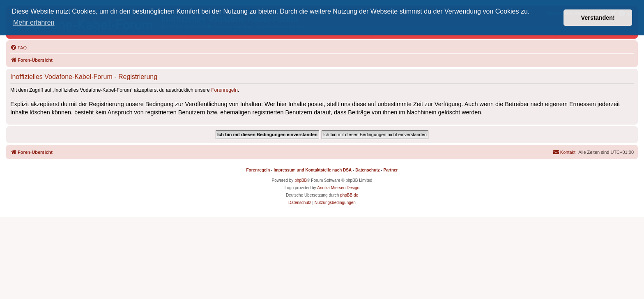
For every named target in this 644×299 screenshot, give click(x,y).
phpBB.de (349, 195)
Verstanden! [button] (598, 18)
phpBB (301, 180)
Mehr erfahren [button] (34, 22)
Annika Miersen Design (338, 188)
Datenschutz (367, 170)
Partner (390, 170)
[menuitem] (18, 48)
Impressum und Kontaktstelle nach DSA (313, 170)
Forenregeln (224, 90)
